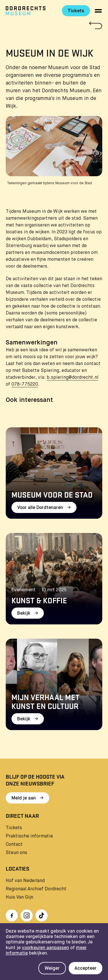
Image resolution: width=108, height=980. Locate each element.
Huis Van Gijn (19, 897)
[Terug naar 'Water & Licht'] (54, 25)
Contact (14, 845)
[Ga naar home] (26, 11)
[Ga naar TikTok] (42, 915)
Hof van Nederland (25, 881)
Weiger (52, 969)
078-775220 (25, 384)
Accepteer (86, 969)
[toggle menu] (98, 11)
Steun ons (16, 853)
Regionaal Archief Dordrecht (36, 889)
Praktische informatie (29, 836)
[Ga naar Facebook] (12, 915)
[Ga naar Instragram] (27, 915)
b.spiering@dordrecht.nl (72, 378)
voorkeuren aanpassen (45, 948)
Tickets (76, 11)
